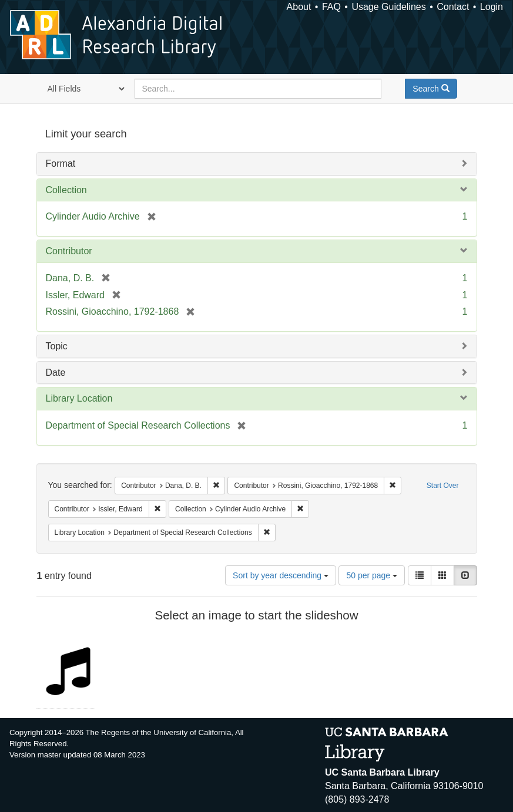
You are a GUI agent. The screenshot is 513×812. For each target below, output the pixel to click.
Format (61, 164)
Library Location (79, 398)
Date (56, 373)
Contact (453, 7)
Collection (66, 190)
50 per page (372, 575)
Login (492, 7)
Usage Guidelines (388, 7)
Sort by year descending (281, 575)
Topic (57, 346)
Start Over (443, 486)
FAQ (331, 7)
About (299, 7)
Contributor (69, 251)
